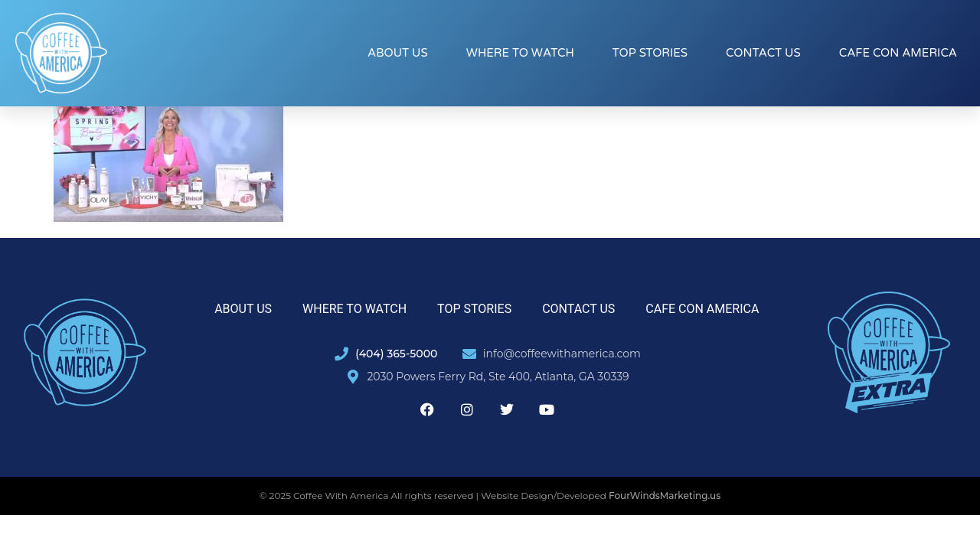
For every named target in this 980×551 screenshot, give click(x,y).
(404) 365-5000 (396, 354)
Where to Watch (520, 53)
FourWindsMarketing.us (665, 496)
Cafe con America (898, 53)
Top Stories (650, 53)
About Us (398, 53)
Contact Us (763, 53)
